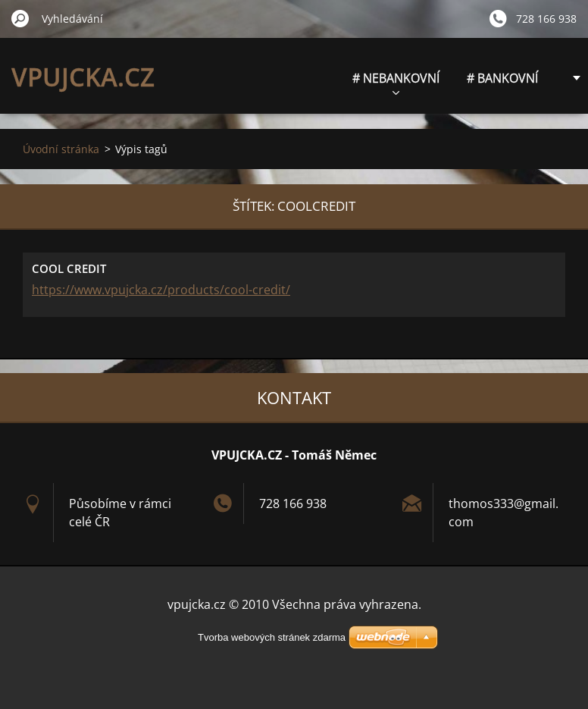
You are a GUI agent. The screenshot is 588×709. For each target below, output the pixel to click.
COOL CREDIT (69, 268)
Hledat (20, 18)
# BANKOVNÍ (502, 78)
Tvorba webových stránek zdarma (272, 637)
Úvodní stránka (61, 149)
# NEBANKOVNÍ (396, 82)
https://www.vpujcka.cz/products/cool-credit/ (161, 290)
